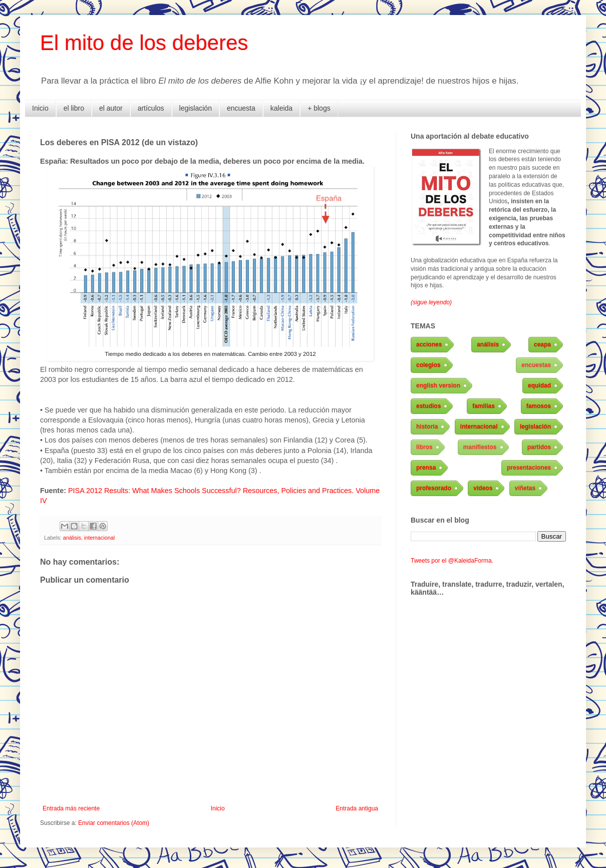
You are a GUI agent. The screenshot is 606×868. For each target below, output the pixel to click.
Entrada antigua (357, 808)
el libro (74, 108)
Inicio (40, 108)
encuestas (536, 365)
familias (484, 406)
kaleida (281, 108)
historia (427, 426)
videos (483, 488)
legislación (196, 108)
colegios (428, 365)
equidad (539, 385)
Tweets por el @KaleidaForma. (452, 561)
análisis (72, 538)
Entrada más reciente (71, 808)
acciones (429, 344)
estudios (428, 406)
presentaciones (529, 468)
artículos (151, 108)
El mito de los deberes (144, 43)
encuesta (241, 108)
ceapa (542, 344)
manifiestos (480, 447)
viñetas (525, 488)
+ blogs (319, 108)
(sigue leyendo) (431, 302)
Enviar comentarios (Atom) (114, 823)
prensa (426, 468)
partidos (539, 447)
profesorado (434, 488)
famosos (539, 406)
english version (438, 385)
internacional (99, 538)
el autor (111, 108)
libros (424, 447)
